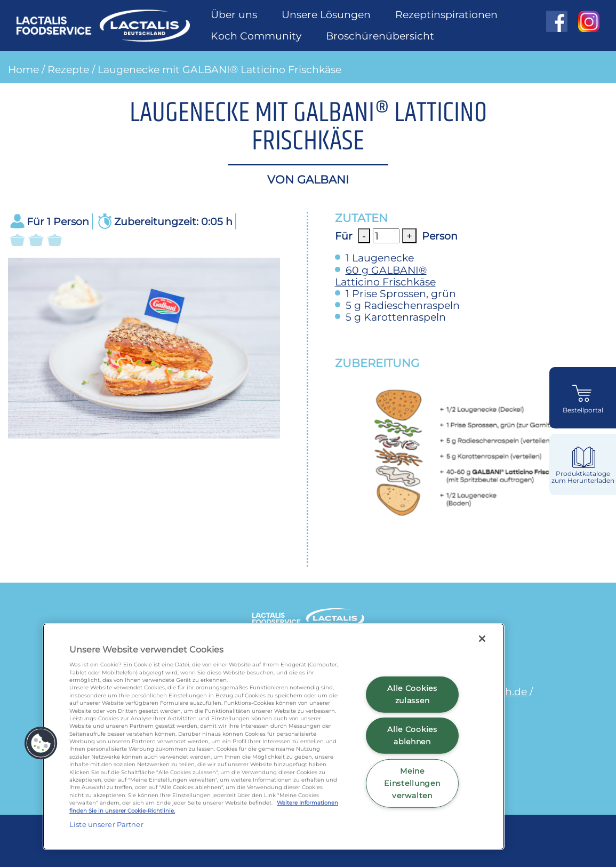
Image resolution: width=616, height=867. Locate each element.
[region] (274, 737)
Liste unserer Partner (106, 824)
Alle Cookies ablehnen (412, 735)
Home (23, 69)
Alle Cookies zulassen (412, 694)
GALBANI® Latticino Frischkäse (385, 276)
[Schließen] (482, 639)
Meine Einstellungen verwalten (412, 783)
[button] (41, 743)
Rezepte (68, 69)
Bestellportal (583, 410)
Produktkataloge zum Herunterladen (583, 477)
